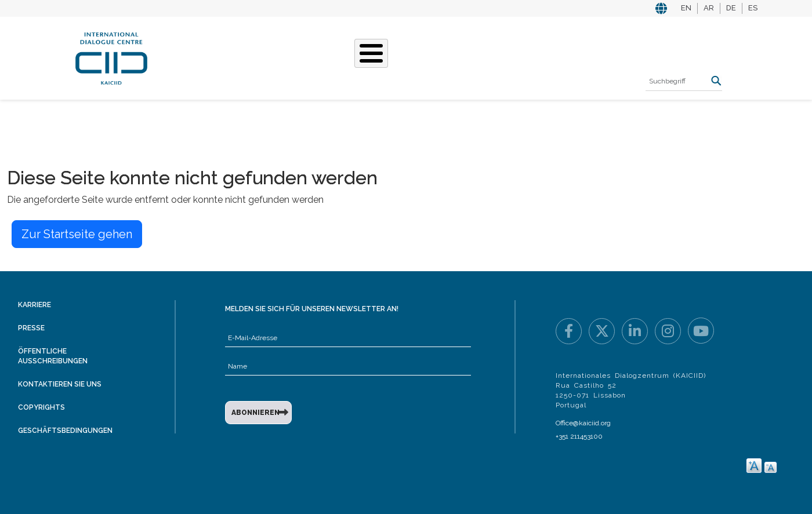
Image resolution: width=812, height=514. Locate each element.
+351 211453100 (579, 436)
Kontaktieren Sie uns (60, 384)
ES (753, 8)
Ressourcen (555, 57)
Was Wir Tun (271, 57)
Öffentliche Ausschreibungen (53, 356)
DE (731, 8)
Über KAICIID (200, 57)
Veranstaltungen (469, 57)
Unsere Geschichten (363, 57)
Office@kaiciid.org (583, 423)
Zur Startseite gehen (77, 234)
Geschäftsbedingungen (65, 431)
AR (709, 8)
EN (686, 8)
